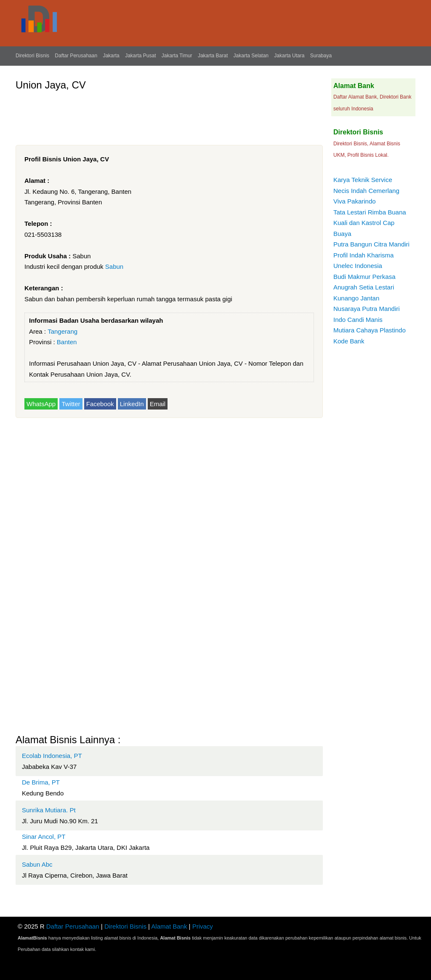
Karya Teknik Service (363, 180)
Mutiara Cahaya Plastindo (370, 330)
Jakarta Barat (213, 56)
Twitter (71, 404)
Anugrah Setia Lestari (364, 287)
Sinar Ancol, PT (44, 837)
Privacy (203, 926)
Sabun (114, 266)
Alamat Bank (169, 926)
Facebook (100, 404)
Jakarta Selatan (251, 56)
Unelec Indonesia (358, 266)
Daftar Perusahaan (76, 56)
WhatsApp (41, 404)
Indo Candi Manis (358, 320)
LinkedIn (132, 404)
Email (158, 404)
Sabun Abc (37, 864)
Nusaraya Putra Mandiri (367, 309)
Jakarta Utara (289, 56)
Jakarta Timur (177, 56)
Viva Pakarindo (355, 201)
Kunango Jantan (356, 298)
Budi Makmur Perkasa (364, 277)
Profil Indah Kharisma (363, 255)
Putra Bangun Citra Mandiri (371, 244)
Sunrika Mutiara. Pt (49, 810)
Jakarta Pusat (140, 56)
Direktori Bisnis (32, 56)
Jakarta (111, 56)
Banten (67, 342)
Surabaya (321, 56)
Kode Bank (349, 341)
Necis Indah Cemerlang (366, 191)
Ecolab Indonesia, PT (52, 756)
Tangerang (63, 331)
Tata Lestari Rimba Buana (370, 212)
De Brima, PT (41, 782)
